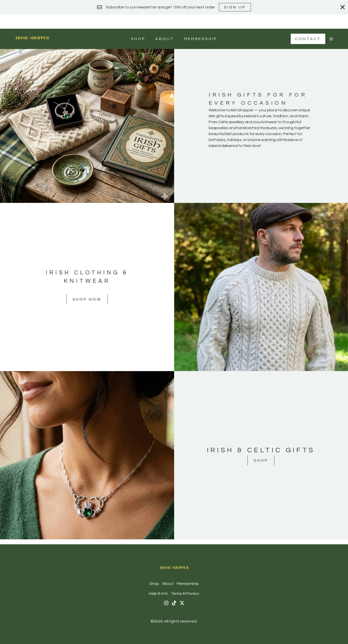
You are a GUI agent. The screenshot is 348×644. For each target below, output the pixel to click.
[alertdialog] (174, 7)
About (165, 39)
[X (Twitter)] (182, 603)
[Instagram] (166, 603)
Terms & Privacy (185, 594)
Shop (138, 39)
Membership (201, 39)
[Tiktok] (174, 603)
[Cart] (331, 39)
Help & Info (158, 594)
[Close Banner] (343, 7)
